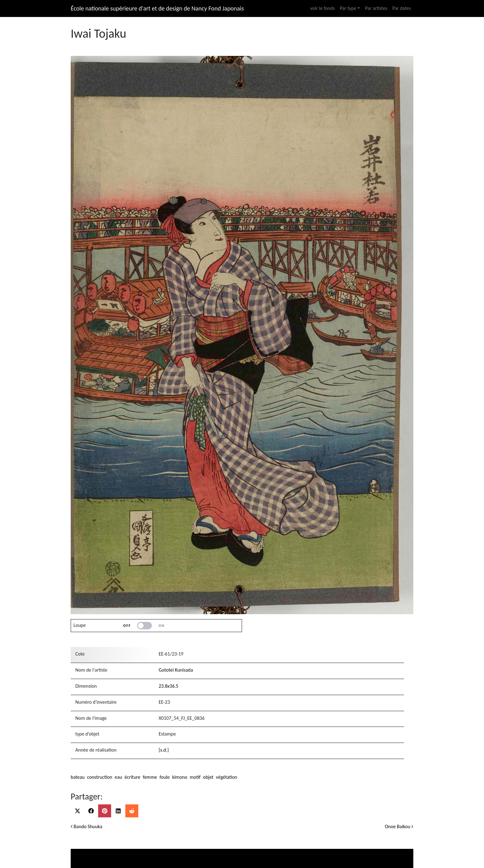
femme (150, 777)
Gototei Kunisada (176, 670)
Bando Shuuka (86, 826)
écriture (133, 777)
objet (208, 777)
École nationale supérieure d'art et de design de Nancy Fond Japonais (157, 8)
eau (119, 777)
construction (100, 777)
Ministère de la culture (116, 851)
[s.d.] (164, 750)
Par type (348, 8)
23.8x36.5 (169, 686)
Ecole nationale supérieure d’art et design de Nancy (323, 851)
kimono (180, 777)
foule (165, 777)
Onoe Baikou (399, 826)
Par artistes (376, 8)
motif (195, 777)
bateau (78, 777)
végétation (227, 777)
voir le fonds (323, 8)
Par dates (402, 8)
